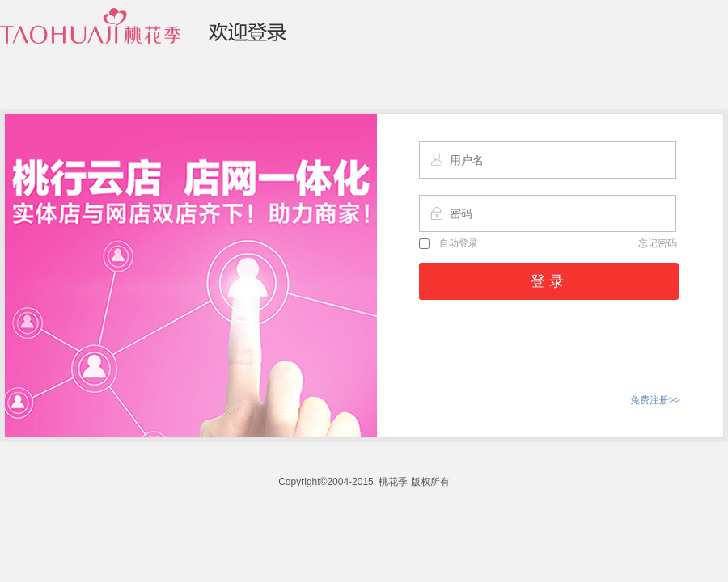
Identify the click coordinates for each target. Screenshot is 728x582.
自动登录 (449, 243)
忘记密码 (658, 243)
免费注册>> (655, 400)
